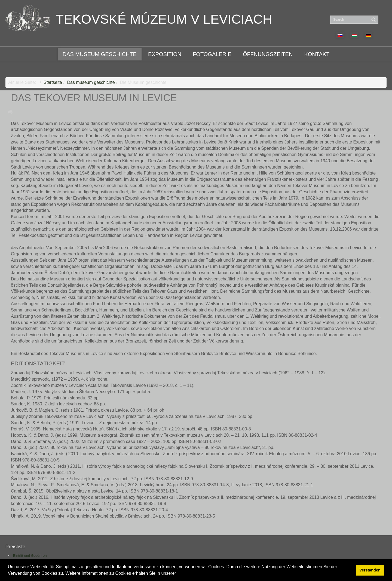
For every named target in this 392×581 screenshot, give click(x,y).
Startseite (53, 82)
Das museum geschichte (91, 82)
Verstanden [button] (370, 570)
